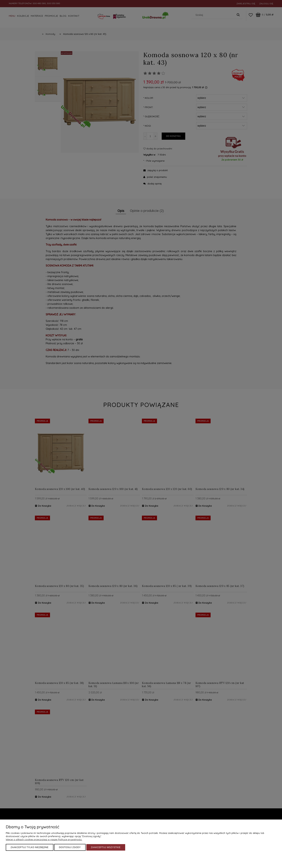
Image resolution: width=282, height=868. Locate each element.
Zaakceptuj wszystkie (106, 847)
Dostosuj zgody (70, 847)
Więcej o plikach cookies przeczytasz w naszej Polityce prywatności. (44, 839)
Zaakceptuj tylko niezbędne (30, 847)
